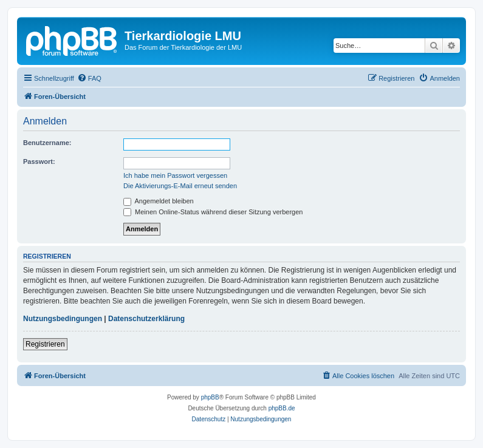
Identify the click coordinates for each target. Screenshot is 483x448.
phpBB (210, 397)
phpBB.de (282, 408)
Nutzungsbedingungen (63, 319)
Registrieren (45, 344)
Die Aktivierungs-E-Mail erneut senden (180, 186)
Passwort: (39, 161)
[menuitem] (89, 78)
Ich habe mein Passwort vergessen (175, 175)
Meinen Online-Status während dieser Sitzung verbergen (213, 212)
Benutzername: (47, 143)
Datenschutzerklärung (146, 319)
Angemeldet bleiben (159, 201)
